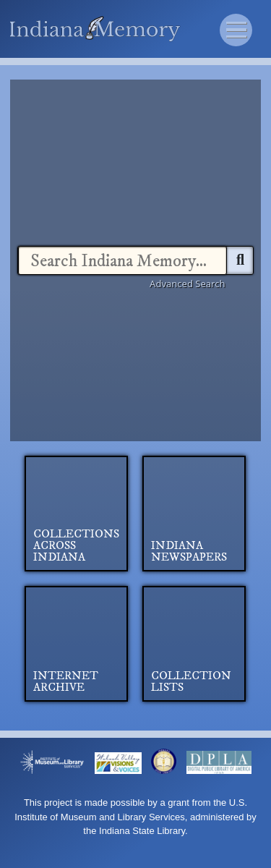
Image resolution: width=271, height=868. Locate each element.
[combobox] (123, 260)
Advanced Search (187, 284)
